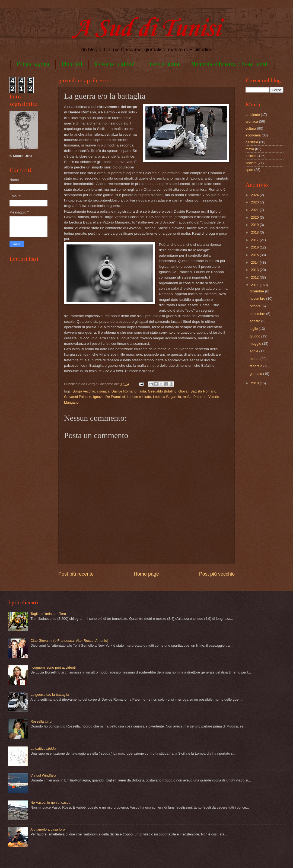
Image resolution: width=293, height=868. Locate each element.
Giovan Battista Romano (198, 391)
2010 (255, 383)
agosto (255, 321)
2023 (255, 202)
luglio (254, 329)
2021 (255, 210)
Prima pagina (33, 64)
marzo (255, 359)
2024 (255, 195)
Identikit (72, 64)
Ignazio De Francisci (109, 397)
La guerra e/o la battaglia (50, 695)
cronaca (103, 391)
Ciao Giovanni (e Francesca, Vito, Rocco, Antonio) (69, 641)
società (251, 163)
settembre (258, 314)
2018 (255, 232)
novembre (258, 299)
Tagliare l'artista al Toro (48, 614)
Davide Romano (124, 391)
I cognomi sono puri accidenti (53, 667)
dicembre (257, 291)
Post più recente (76, 574)
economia (253, 135)
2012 (255, 277)
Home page (146, 574)
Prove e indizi (163, 64)
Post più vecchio (217, 574)
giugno (255, 336)
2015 (255, 255)
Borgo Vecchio (84, 391)
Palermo (200, 397)
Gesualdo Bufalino (162, 391)
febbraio (256, 366)
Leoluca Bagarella (167, 397)
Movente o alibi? (114, 64)
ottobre (256, 306)
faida (142, 391)
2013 (255, 270)
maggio (256, 344)
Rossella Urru (41, 721)
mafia (187, 397)
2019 (255, 225)
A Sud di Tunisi (146, 29)
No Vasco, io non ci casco (50, 802)
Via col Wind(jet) (43, 775)
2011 (255, 285)
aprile (254, 351)
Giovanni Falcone (78, 397)
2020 (255, 217)
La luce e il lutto (139, 397)
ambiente (253, 115)
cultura (251, 128)
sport (249, 170)
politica (251, 156)
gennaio (256, 374)
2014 (255, 262)
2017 (255, 240)
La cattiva (43, 749)
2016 (255, 247)
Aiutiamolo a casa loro (48, 829)
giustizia (252, 142)
